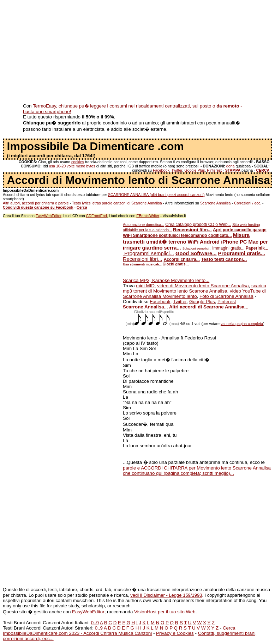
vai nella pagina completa (242, 324)
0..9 (95, 623)
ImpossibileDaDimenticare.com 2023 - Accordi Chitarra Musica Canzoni (77, 633)
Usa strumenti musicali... (142, 264)
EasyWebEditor (49, 216)
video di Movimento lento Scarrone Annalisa (203, 286)
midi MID (145, 286)
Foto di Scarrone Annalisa (226, 296)
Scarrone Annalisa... (145, 307)
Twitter (177, 170)
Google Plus (195, 170)
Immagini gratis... (228, 248)
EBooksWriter (148, 216)
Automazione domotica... (144, 225)
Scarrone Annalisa (216, 203)
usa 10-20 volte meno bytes (72, 166)
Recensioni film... (192, 230)
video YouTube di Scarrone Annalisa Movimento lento (194, 294)
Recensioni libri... (143, 259)
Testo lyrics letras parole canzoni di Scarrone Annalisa (117, 203)
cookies (78, 162)
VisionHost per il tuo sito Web (165, 612)
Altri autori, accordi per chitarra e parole (36, 203)
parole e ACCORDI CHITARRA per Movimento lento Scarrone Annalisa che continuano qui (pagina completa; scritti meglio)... (197, 471)
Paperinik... (257, 248)
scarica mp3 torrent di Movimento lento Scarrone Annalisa (195, 288)
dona (231, 166)
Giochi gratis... (176, 264)
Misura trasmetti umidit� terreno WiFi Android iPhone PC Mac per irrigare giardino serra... (195, 241)
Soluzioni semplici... (197, 249)
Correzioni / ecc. (248, 203)
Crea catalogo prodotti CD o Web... (198, 225)
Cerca (229, 628)
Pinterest (214, 170)
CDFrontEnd (97, 216)
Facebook (161, 170)
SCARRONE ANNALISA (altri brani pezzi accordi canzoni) (156, 195)
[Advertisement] (137, 52)
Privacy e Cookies (175, 633)
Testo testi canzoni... (224, 259)
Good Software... (196, 253)
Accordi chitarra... (182, 259)
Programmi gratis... (242, 253)
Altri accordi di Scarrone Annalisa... (209, 307)
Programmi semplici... (148, 253)
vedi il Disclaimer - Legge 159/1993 (166, 595)
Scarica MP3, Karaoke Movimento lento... (166, 280)
